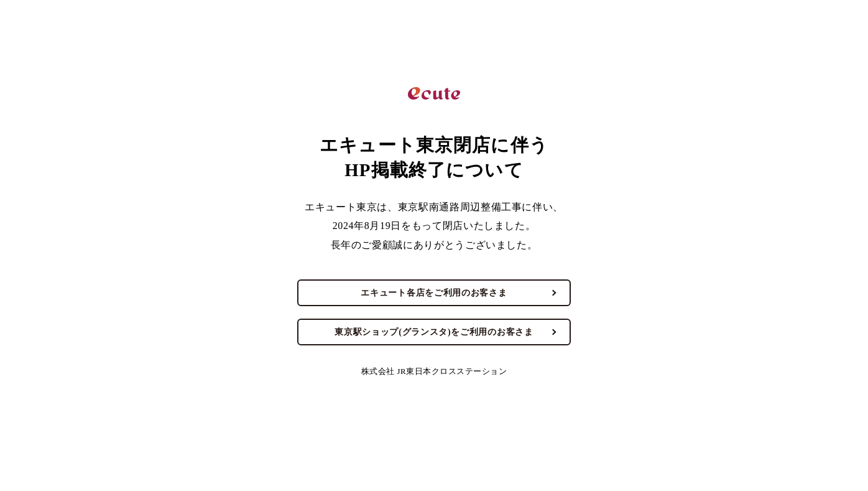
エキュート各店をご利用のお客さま (434, 293)
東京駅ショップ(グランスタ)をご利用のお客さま (434, 332)
